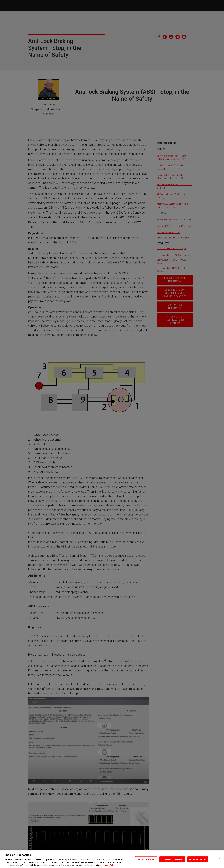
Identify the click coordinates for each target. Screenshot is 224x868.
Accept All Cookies (198, 859)
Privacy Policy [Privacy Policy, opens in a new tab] (109, 865)
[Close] (219, 859)
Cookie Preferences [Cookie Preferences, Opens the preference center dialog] (146, 859)
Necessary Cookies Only (172, 859)
